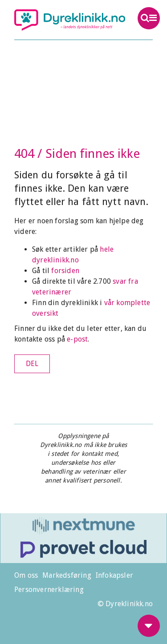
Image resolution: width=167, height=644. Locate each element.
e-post (77, 339)
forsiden (65, 271)
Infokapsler (114, 575)
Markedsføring (67, 575)
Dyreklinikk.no (70, 20)
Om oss (26, 575)
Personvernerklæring (49, 590)
